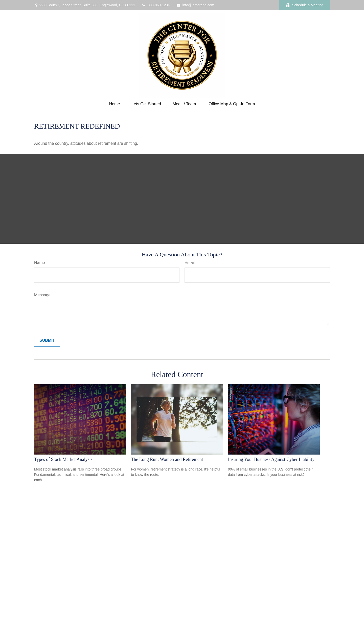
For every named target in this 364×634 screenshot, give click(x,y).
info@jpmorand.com (195, 5)
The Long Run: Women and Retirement (167, 459)
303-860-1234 (155, 5)
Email (190, 263)
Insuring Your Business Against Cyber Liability (271, 459)
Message (42, 295)
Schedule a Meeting (304, 5)
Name (40, 263)
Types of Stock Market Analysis (63, 459)
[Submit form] (47, 340)
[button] (115, 104)
